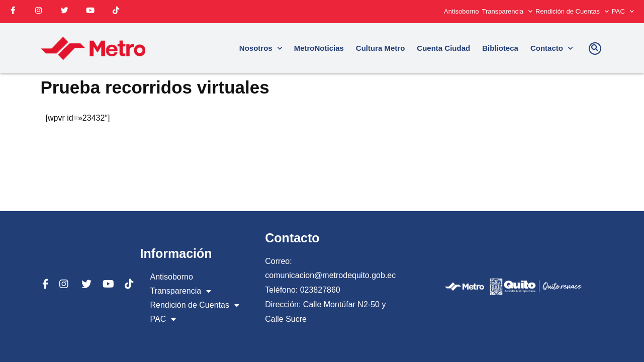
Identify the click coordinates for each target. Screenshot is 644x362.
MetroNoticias (319, 48)
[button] (595, 49)
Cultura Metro (381, 48)
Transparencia (507, 11)
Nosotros (261, 49)
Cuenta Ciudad (443, 48)
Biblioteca (500, 48)
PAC (623, 11)
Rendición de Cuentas (572, 11)
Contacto (551, 49)
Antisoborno (461, 11)
